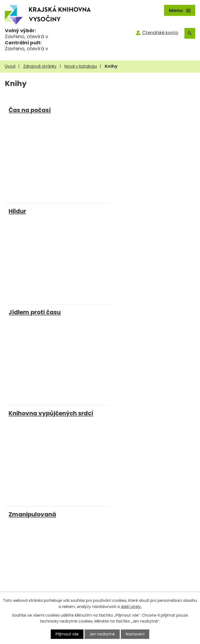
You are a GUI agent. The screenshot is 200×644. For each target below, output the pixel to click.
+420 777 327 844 (35, 513)
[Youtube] (76, 461)
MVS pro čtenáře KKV (30, 587)
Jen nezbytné (102, 634)
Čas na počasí (30, 110)
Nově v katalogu (81, 66)
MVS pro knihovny (26, 579)
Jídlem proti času (35, 211)
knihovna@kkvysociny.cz (42, 523)
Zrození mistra (124, 311)
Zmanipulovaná (32, 311)
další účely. (131, 606)
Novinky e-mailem (124, 587)
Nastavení (135, 634)
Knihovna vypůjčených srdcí (144, 211)
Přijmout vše (67, 634)
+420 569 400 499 (35, 503)
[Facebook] (53, 462)
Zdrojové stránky (40, 66)
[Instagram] (64, 462)
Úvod (10, 66)
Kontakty (112, 579)
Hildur (111, 110)
